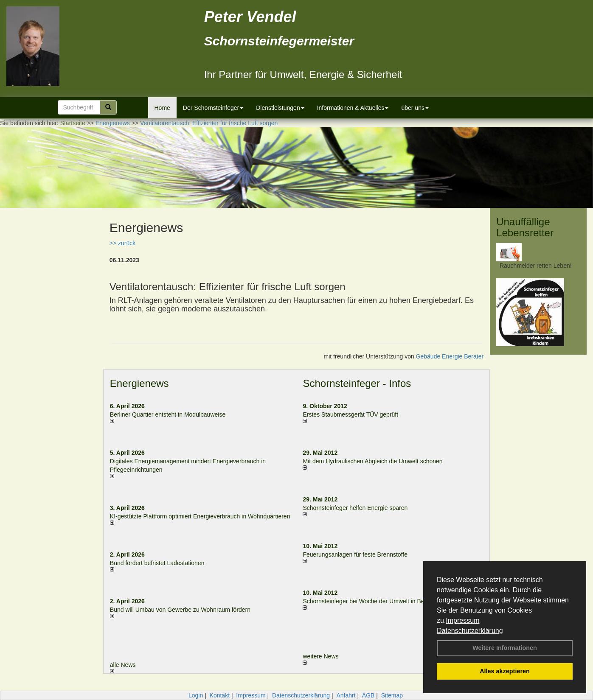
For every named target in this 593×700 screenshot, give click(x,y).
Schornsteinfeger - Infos (357, 383)
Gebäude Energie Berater (450, 356)
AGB (368, 695)
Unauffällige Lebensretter (525, 227)
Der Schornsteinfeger (213, 108)
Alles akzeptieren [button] (505, 671)
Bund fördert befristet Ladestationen (157, 563)
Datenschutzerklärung (470, 631)
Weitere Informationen (505, 648)
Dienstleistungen (280, 108)
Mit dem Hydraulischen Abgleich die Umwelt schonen (372, 461)
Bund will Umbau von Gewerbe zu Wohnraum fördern (180, 610)
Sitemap (392, 695)
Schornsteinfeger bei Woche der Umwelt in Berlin (367, 601)
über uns (415, 108)
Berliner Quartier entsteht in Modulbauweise (168, 414)
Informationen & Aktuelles (353, 108)
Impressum (462, 620)
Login (196, 695)
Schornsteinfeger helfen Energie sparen (355, 508)
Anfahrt (346, 695)
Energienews (139, 383)
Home (162, 108)
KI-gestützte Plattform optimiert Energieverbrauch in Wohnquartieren (200, 516)
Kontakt (220, 695)
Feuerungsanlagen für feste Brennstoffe (355, 554)
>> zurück (122, 243)
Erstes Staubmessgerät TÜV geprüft (350, 414)
